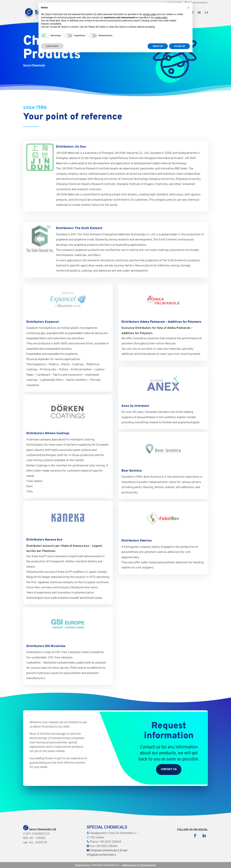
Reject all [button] (158, 46)
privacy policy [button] (150, 14)
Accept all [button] (180, 46)
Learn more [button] (52, 46)
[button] (188, 8)
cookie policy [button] (161, 17)
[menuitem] (199, 16)
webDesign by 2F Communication (139, 865)
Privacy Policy (82, 865)
